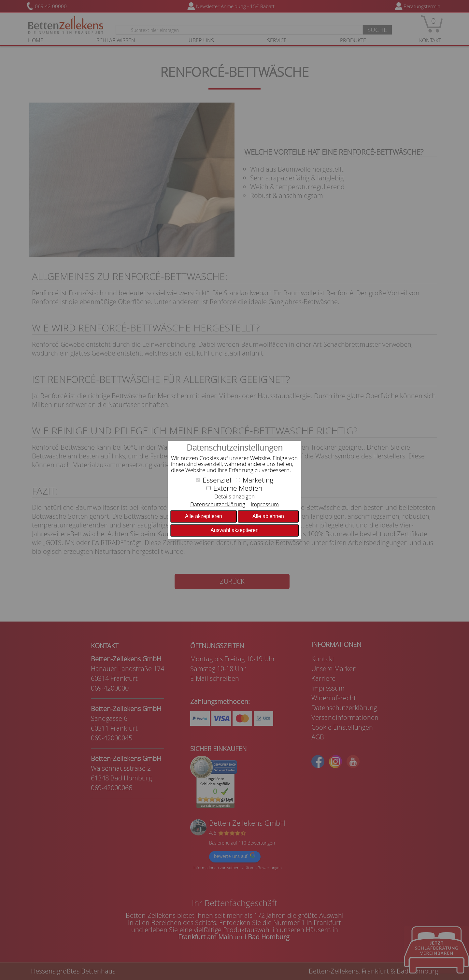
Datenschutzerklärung (218, 504)
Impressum (265, 504)
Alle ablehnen (268, 516)
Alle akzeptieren (204, 516)
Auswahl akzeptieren (234, 530)
